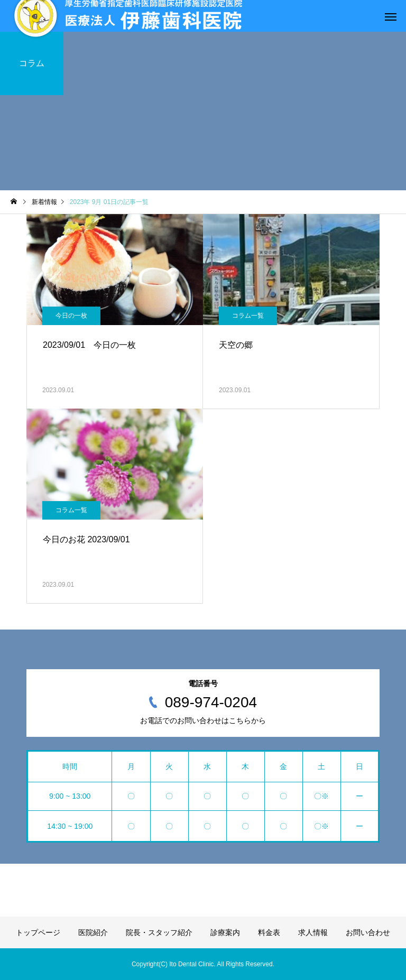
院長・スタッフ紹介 (159, 932)
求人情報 (313, 932)
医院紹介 (93, 932)
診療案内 (225, 932)
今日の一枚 (71, 316)
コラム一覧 (248, 316)
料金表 (269, 932)
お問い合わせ (368, 932)
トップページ (38, 932)
